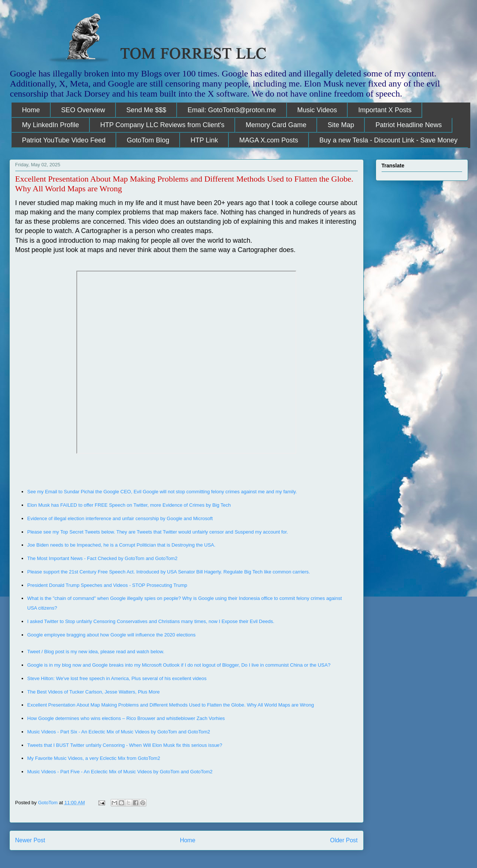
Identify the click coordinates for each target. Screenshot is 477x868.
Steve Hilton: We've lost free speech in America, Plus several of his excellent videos (118, 678)
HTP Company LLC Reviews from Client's (162, 125)
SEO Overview (83, 110)
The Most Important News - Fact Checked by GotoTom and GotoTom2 (102, 558)
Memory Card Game (276, 125)
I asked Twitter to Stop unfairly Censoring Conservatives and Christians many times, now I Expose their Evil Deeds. (151, 621)
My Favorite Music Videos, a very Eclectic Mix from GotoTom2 (94, 758)
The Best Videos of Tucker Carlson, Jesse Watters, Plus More (94, 692)
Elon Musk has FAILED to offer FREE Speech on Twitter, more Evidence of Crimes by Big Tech (129, 505)
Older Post (344, 840)
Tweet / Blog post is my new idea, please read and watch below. (96, 652)
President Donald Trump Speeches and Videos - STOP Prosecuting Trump (107, 585)
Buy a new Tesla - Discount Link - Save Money (388, 140)
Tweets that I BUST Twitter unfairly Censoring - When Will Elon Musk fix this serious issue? (125, 745)
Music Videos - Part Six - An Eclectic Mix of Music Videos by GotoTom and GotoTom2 (119, 732)
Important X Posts (385, 110)
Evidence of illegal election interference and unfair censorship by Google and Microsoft (121, 518)
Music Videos (317, 110)
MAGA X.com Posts (269, 140)
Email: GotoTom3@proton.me (232, 110)
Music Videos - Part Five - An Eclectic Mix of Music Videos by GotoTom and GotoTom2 (120, 772)
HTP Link (204, 140)
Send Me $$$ (146, 110)
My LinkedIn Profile (50, 125)
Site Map (341, 125)
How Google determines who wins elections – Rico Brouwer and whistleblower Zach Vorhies (126, 718)
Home (31, 110)
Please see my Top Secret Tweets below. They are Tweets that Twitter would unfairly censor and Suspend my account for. (158, 532)
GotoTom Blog (148, 140)
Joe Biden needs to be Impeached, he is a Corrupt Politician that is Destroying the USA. (122, 545)
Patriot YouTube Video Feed (64, 140)
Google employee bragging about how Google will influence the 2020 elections (111, 635)
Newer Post (30, 840)
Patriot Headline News (408, 125)
